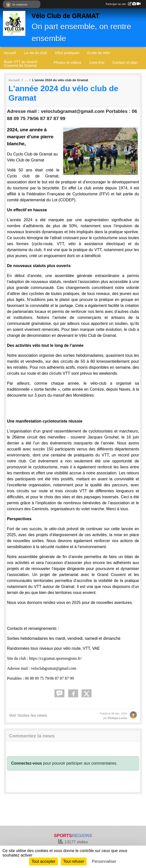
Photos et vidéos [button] (68, 62)
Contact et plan (125, 62)
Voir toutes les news (28, 715)
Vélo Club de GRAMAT (66, 16)
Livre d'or (97, 62)
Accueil (10, 53)
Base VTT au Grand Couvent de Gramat (21, 64)
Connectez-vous (27, 763)
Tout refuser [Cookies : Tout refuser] (74, 861)
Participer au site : (123, 4)
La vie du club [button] (35, 53)
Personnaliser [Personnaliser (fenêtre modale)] (104, 861)
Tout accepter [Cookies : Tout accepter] (44, 861)
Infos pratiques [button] (67, 53)
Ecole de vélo (98, 53)
